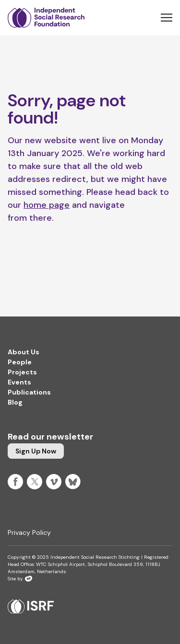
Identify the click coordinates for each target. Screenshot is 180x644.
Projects (22, 372)
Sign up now (36, 451)
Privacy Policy (29, 532)
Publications (29, 392)
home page (47, 205)
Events (19, 382)
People (20, 362)
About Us (24, 352)
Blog (15, 402)
